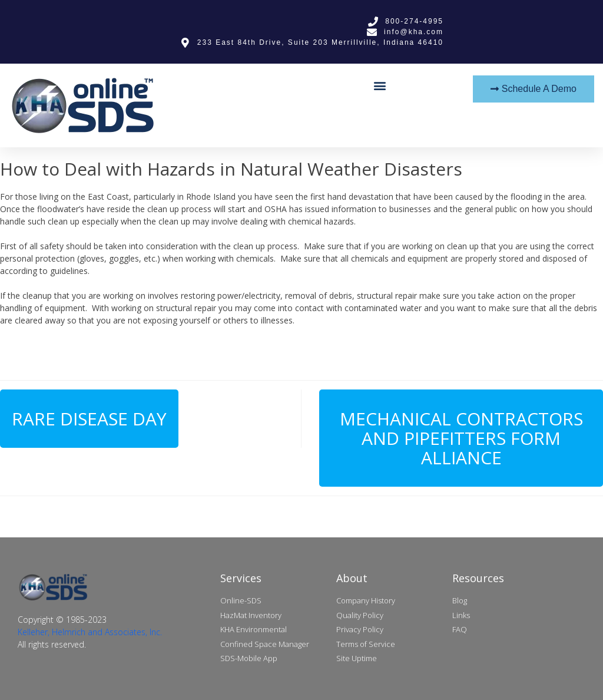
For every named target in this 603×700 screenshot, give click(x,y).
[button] (380, 85)
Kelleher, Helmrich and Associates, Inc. (90, 632)
